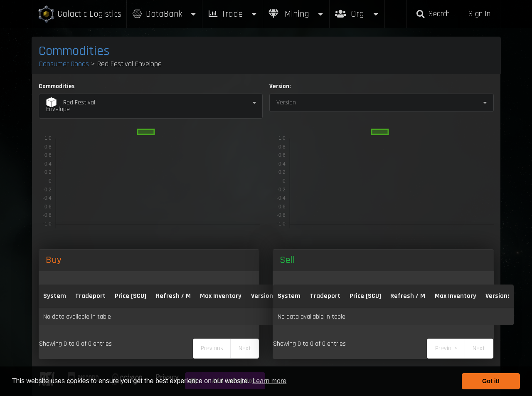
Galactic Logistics (79, 14)
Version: (280, 86)
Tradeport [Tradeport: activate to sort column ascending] (90, 296)
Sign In (479, 14)
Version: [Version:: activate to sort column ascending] (263, 296)
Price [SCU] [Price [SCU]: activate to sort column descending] (131, 296)
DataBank (165, 14)
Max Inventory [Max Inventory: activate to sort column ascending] (221, 296)
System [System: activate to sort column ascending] (55, 296)
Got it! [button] (491, 381)
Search (433, 14)
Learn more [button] (269, 381)
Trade (233, 14)
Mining (296, 14)
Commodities (74, 51)
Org (357, 10)
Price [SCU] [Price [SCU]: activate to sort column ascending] (365, 296)
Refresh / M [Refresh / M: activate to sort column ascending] (173, 296)
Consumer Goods (64, 64)
